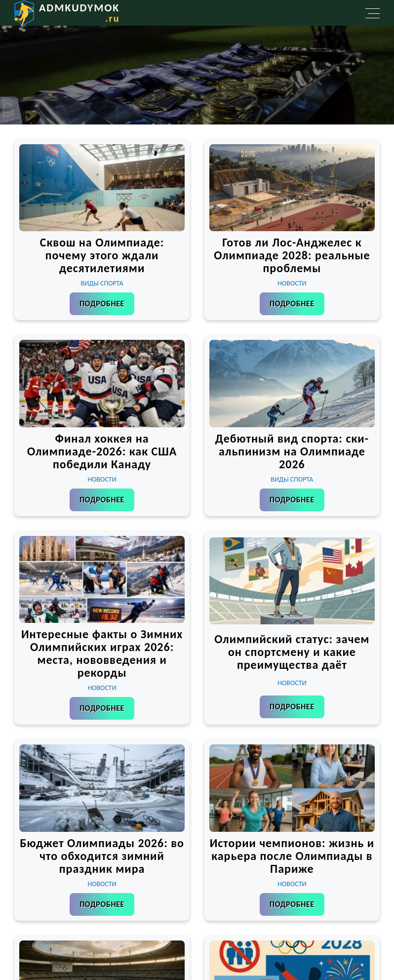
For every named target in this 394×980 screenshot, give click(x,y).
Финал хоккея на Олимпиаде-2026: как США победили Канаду (102, 451)
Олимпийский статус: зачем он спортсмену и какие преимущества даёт (292, 652)
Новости (292, 283)
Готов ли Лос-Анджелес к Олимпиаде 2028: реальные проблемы (292, 255)
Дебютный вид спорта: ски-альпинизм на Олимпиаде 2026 (292, 451)
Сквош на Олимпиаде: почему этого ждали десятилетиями (102, 255)
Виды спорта (102, 283)
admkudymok (79, 13)
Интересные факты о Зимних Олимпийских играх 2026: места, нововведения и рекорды (102, 653)
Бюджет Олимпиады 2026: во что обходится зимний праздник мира (102, 856)
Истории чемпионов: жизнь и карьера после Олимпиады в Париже (292, 856)
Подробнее (102, 304)
